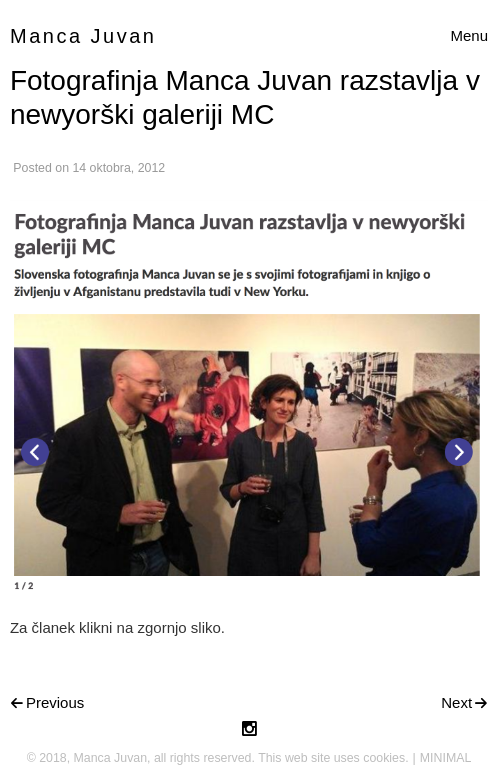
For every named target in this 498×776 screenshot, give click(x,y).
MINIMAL (446, 758)
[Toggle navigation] (469, 36)
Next (456, 702)
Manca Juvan (83, 36)
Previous (55, 702)
